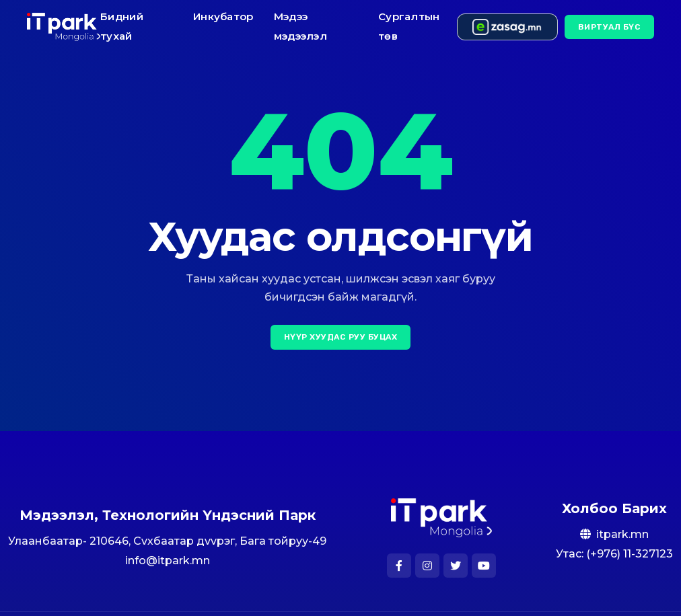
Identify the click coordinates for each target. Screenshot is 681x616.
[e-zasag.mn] (507, 27)
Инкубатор (223, 16)
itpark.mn (622, 534)
